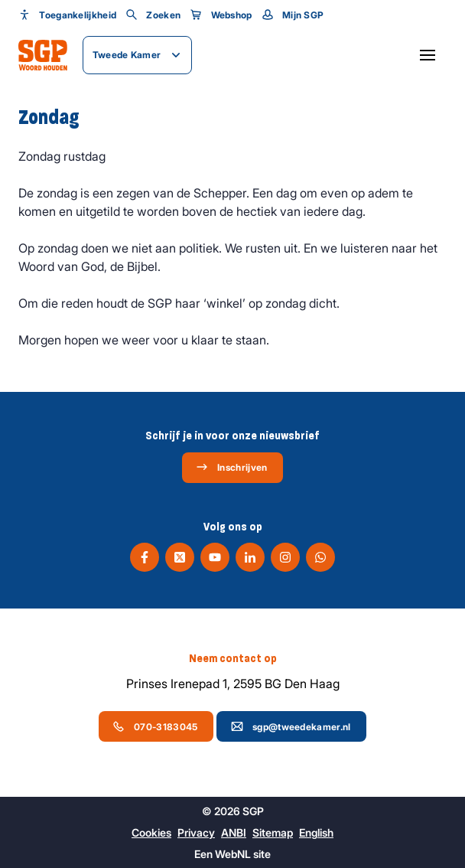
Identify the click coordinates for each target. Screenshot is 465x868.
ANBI (234, 832)
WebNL (233, 854)
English (316, 832)
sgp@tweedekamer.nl (291, 726)
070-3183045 (155, 726)
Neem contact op (233, 658)
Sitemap (273, 832)
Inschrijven (231, 467)
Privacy (196, 832)
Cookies (151, 832)
